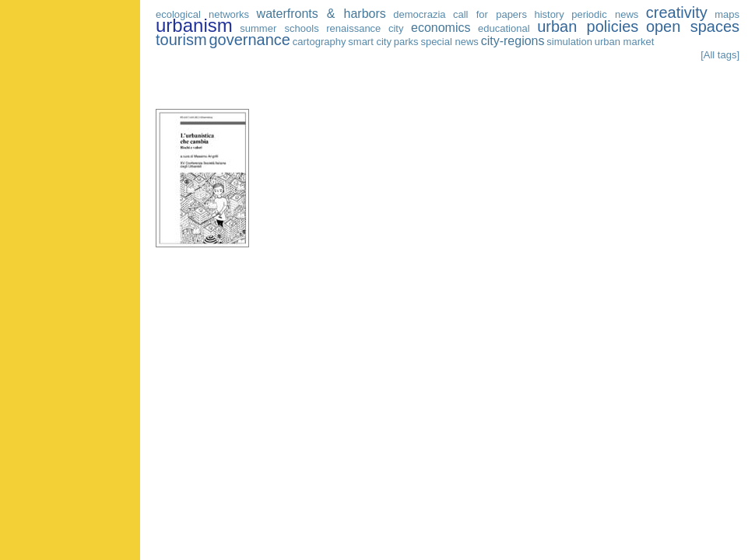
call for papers (490, 14)
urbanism (194, 25)
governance (249, 40)
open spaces (693, 26)
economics (441, 28)
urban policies (588, 26)
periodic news (605, 14)
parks (406, 42)
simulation (569, 42)
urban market (625, 42)
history (549, 14)
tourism (181, 40)
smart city (370, 42)
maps (727, 14)
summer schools (279, 28)
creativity (677, 12)
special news (449, 42)
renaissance (353, 28)
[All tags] (720, 55)
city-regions (513, 41)
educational (504, 28)
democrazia (419, 14)
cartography (320, 42)
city (396, 28)
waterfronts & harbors (321, 14)
